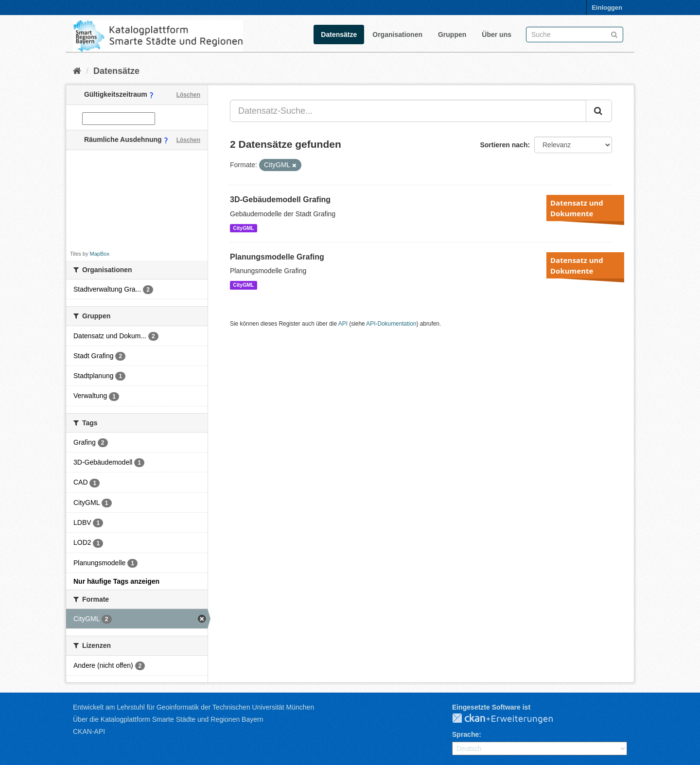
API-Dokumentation (391, 324)
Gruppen (452, 35)
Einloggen (607, 8)
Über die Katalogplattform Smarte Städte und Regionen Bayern (168, 719)
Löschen (188, 95)
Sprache (465, 734)
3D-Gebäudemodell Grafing (280, 200)
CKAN (510, 719)
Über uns (497, 35)
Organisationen (397, 35)
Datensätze (339, 35)
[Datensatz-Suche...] (408, 111)
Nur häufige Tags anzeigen (116, 581)
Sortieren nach (504, 145)
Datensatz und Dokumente (577, 208)
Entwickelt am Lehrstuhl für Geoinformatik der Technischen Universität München (193, 707)
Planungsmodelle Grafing (277, 257)
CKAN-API (89, 731)
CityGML (243, 228)
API (343, 324)
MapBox (100, 254)
